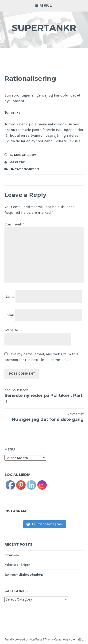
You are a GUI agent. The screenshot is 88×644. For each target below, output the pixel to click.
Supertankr (44, 28)
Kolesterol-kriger (17, 565)
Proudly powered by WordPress (23, 639)
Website (11, 330)
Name (10, 297)
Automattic (76, 639)
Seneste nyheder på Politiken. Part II (44, 396)
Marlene (17, 162)
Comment (14, 224)
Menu (46, 6)
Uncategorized (24, 169)
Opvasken (12, 555)
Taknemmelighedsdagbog (24, 575)
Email (9, 315)
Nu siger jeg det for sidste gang (44, 417)
